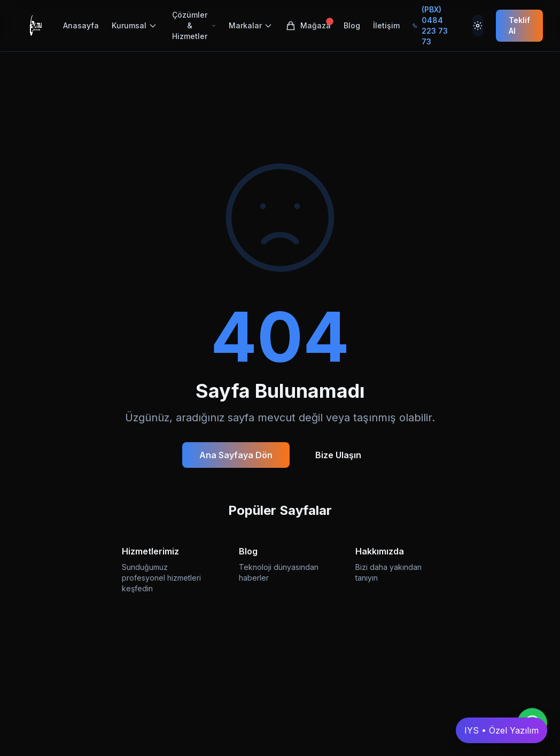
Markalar (251, 25)
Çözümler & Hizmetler (194, 25)
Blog (352, 25)
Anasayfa (81, 25)
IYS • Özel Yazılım (501, 730)
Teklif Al (519, 25)
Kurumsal (134, 25)
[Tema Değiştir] (478, 26)
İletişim (386, 25)
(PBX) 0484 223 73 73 (430, 25)
